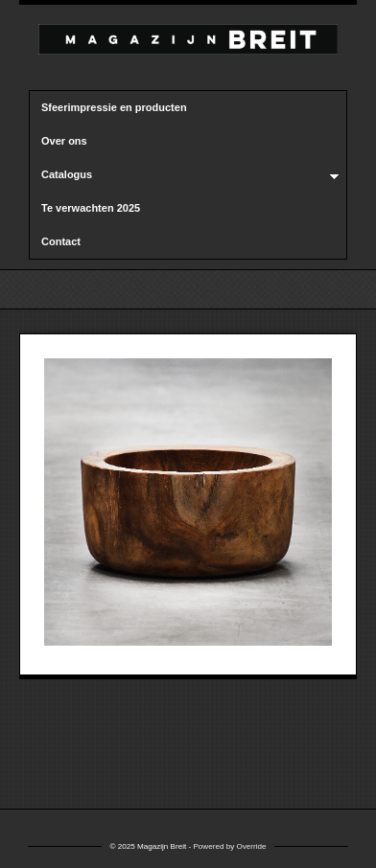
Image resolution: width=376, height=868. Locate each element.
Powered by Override (229, 846)
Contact (61, 241)
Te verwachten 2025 (91, 208)
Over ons (64, 141)
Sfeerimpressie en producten (114, 107)
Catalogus (184, 175)
